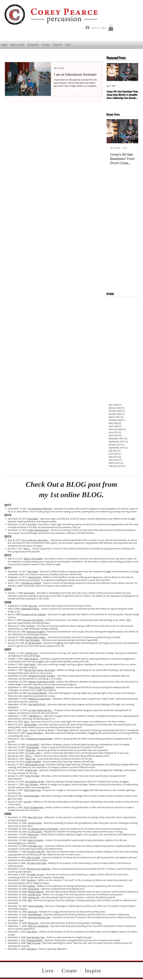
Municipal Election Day (39, 917)
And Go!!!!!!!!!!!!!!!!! (37, 704)
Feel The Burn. (31, 659)
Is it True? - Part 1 (34, 753)
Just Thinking (31, 784)
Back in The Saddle (33, 559)
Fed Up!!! (32, 524)
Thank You (30, 750)
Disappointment (35, 940)
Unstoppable (33, 747)
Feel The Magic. (33, 640)
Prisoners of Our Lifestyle (33, 614)
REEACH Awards (36, 892)
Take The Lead (34, 943)
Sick (30, 900)
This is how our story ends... (35, 540)
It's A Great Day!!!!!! (37, 693)
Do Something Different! (40, 509)
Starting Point (35, 577)
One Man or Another (31, 583)
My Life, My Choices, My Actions (40, 670)
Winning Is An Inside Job (38, 869)
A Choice (31, 626)
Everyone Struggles (36, 632)
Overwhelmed (35, 914)
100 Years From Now (36, 863)
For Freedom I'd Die (35, 782)
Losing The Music (35, 733)
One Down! (29, 593)
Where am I (33, 834)
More (26, 722)
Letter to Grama (35, 840)
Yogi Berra (32, 949)
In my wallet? (33, 744)
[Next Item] (134, 72)
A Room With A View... (36, 637)
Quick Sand (33, 889)
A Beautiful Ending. (30, 609)
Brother (32, 886)
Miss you (33, 606)
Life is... (29, 756)
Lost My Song (34, 894)
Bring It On (33, 923)
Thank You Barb (32, 796)
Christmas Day (35, 823)
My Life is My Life (36, 852)
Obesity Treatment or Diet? (42, 682)
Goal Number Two (36, 937)
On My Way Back (33, 643)
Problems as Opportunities (40, 739)
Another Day (31, 770)
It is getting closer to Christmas (43, 829)
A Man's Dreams (33, 762)
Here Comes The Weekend (41, 687)
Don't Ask (32, 912)
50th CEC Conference (38, 926)
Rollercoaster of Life (35, 764)
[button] (111, 28)
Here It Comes (33, 857)
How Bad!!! (33, 519)
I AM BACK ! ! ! (35, 716)
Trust (25, 730)
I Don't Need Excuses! (38, 530)
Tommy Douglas (36, 906)
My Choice (33, 571)
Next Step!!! (30, 664)
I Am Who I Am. (35, 846)
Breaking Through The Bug (42, 676)
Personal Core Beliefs (33, 620)
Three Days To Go (32, 790)
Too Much (31, 880)
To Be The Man (32, 776)
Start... (27, 549)
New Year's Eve (35, 817)
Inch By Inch (31, 653)
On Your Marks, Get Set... (41, 710)
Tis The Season (35, 832)
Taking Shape (30, 724)
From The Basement (34, 807)
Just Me (28, 802)
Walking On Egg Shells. (40, 699)
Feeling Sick (34, 897)
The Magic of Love (35, 874)
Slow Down (32, 932)
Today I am (30, 759)
